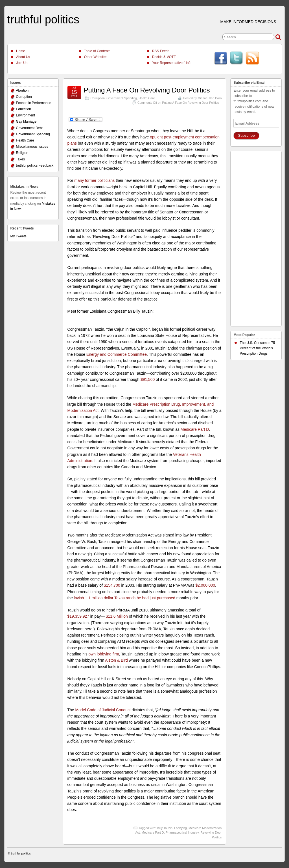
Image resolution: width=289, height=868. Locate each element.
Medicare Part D (195, 429)
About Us (23, 57)
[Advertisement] (256, 237)
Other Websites (96, 57)
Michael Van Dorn (210, 98)
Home (21, 51)
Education (24, 109)
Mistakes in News (24, 187)
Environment (26, 115)
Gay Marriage (26, 122)
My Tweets (18, 236)
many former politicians (94, 180)
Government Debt (29, 128)
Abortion (22, 90)
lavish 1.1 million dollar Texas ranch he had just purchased (125, 598)
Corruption (98, 98)
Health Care (147, 98)
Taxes (20, 159)
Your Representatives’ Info (172, 63)
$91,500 (148, 379)
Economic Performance (34, 103)
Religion (22, 153)
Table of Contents (97, 51)
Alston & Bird (116, 660)
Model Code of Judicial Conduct (103, 710)
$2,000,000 (205, 585)
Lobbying (180, 828)
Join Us (22, 63)
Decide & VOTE (164, 57)
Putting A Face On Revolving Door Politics (147, 90)
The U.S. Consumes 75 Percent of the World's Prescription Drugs (257, 348)
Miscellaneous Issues (32, 147)
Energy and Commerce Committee (117, 354)
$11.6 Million (117, 616)
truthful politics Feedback (35, 165)
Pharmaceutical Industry (182, 832)
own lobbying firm (104, 654)
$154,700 (112, 585)
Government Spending (122, 98)
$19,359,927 (78, 616)
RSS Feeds (161, 51)
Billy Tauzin (165, 828)
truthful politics (43, 19)
